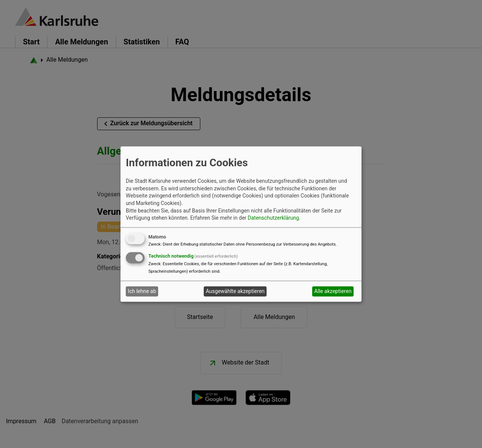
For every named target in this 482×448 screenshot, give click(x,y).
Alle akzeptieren (333, 292)
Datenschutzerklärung (273, 218)
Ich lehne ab (142, 292)
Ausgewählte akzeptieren (235, 292)
